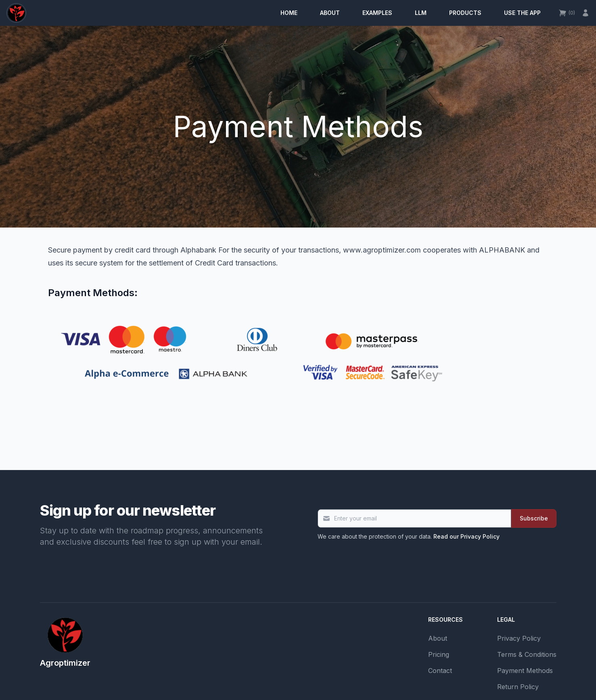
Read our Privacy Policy (466, 536)
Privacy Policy (519, 638)
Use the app (522, 13)
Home (289, 13)
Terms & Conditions (527, 654)
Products (465, 13)
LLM (421, 13)
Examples (377, 13)
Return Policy (518, 687)
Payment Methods (525, 671)
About (330, 13)
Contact (440, 671)
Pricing (439, 654)
